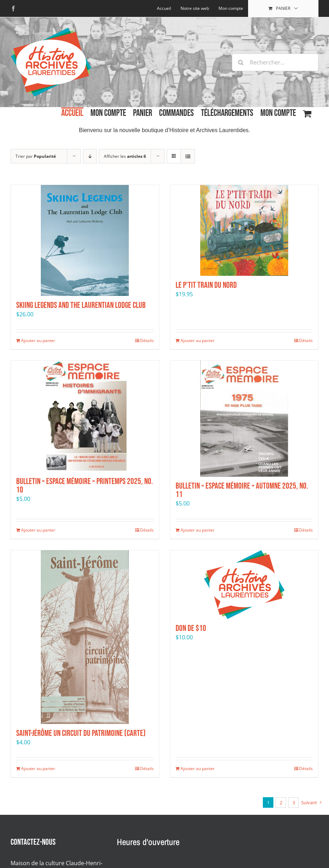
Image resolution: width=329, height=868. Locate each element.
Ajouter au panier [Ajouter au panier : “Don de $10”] (198, 768)
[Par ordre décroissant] (90, 156)
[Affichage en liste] (188, 156)
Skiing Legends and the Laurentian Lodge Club (81, 305)
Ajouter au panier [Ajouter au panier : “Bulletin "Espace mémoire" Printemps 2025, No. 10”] (38, 530)
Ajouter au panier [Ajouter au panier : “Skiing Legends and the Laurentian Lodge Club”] (38, 340)
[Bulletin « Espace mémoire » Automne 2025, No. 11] (244, 419)
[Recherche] (241, 62)
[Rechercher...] (275, 62)
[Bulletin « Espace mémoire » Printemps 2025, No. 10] (85, 416)
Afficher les (125, 156)
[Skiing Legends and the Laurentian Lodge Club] (85, 240)
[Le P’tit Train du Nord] (244, 230)
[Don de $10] (244, 585)
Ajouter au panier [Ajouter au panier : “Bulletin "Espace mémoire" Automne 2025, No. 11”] (198, 530)
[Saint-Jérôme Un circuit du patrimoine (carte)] (85, 637)
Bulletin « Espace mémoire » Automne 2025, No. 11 (242, 490)
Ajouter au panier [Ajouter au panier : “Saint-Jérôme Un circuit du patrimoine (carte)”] (38, 768)
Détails (147, 340)
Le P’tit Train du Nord (206, 285)
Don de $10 (191, 628)
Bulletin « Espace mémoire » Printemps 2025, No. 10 (85, 486)
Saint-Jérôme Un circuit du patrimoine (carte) (81, 733)
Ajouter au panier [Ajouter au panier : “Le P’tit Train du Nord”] (198, 340)
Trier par (36, 156)
